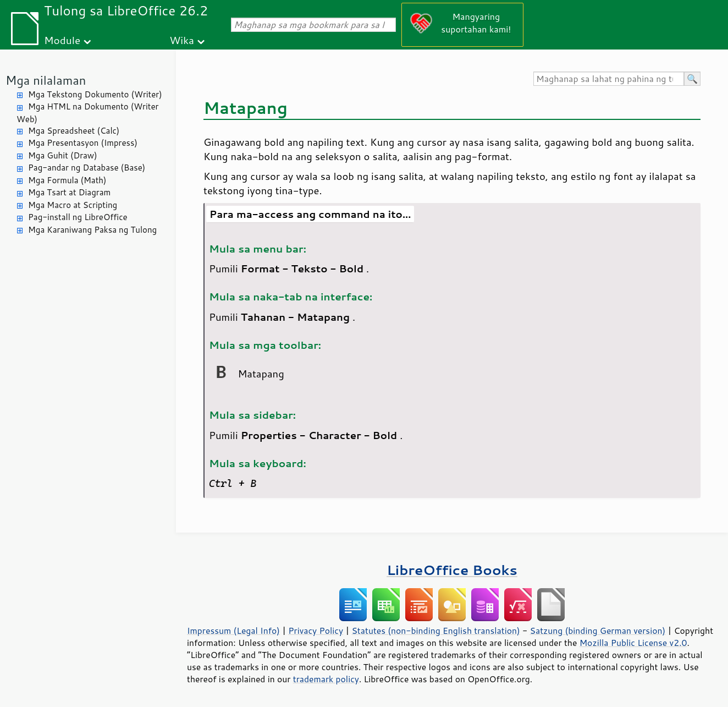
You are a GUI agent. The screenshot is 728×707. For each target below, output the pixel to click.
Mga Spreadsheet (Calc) (74, 131)
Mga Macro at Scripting (73, 205)
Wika (182, 40)
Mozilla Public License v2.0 (633, 643)
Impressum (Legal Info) (233, 631)
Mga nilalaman (46, 80)
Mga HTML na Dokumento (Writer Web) (87, 113)
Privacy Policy (316, 631)
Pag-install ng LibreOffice (78, 217)
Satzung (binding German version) (598, 631)
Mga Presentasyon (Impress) (83, 143)
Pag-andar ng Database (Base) (87, 168)
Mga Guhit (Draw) (63, 155)
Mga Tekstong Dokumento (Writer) (95, 94)
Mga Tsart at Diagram (69, 192)
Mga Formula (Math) (67, 180)
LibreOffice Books (452, 570)
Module (62, 40)
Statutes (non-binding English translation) (435, 631)
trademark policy (326, 679)
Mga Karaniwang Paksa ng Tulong (92, 230)
